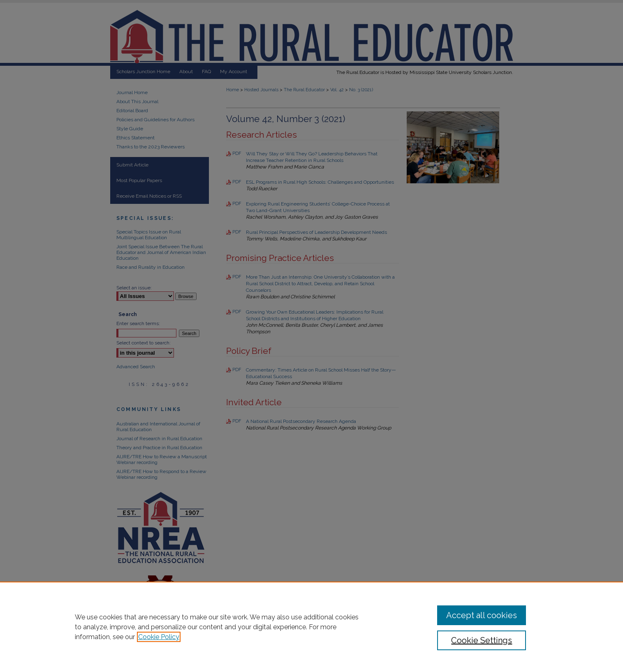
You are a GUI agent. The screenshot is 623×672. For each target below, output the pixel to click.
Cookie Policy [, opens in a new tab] (159, 637)
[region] (311, 627)
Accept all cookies (482, 615)
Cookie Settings (482, 640)
